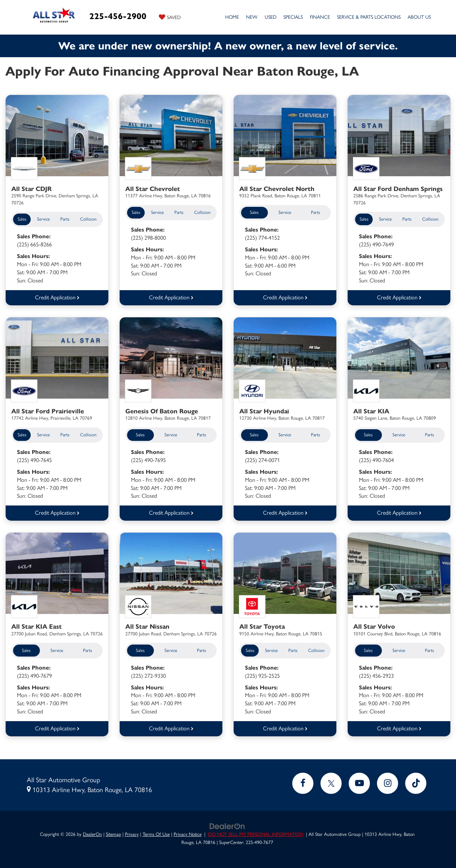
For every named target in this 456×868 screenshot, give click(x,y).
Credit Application (57, 297)
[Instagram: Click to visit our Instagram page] (388, 782)
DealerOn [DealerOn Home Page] (92, 832)
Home (232, 17)
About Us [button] (419, 17)
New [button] (252, 17)
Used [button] (271, 17)
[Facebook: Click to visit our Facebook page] (303, 782)
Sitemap (113, 832)
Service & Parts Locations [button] (369, 17)
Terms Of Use (156, 832)
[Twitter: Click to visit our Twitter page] (331, 782)
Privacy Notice (188, 832)
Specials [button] (293, 17)
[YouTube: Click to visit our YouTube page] (359, 782)
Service (43, 219)
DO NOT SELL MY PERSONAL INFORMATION (256, 832)
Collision (88, 219)
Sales (22, 219)
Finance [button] (320, 17)
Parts (65, 219)
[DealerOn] (227, 824)
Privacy (132, 832)
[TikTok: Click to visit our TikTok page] (416, 782)
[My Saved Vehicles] (170, 17)
